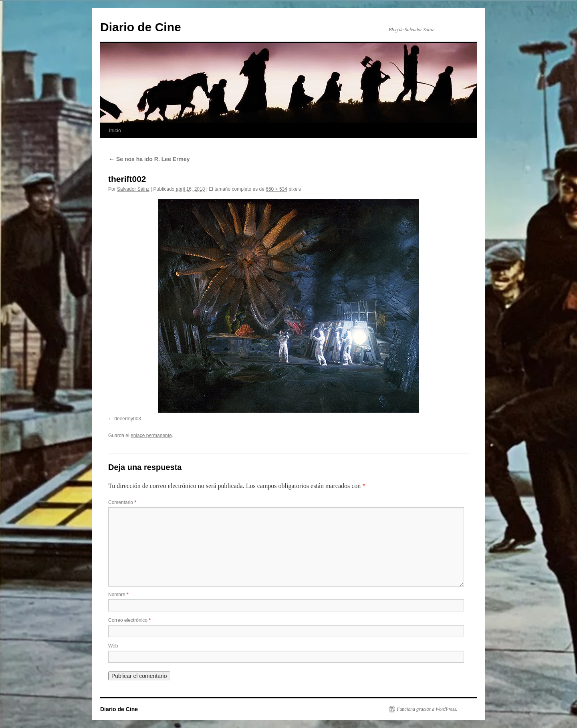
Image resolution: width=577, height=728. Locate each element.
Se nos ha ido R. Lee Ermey (149, 159)
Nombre (118, 595)
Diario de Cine (141, 27)
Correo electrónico (129, 620)
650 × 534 (276, 189)
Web (113, 646)
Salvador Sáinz (133, 189)
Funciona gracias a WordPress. (427, 709)
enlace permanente (151, 436)
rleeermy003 (128, 419)
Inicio (115, 130)
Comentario (122, 502)
